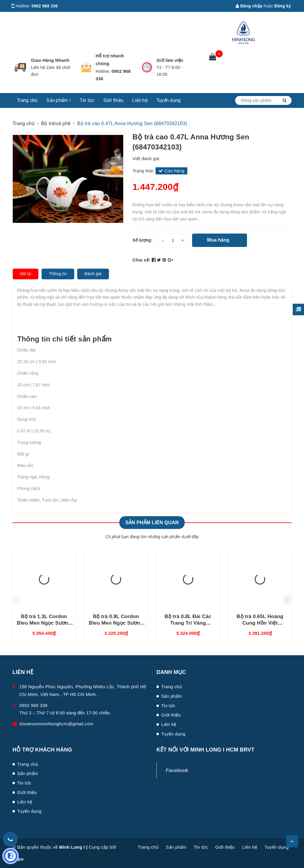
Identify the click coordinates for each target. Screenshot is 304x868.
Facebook (177, 770)
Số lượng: (142, 240)
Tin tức (87, 100)
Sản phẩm (59, 100)
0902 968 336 (45, 6)
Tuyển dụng (169, 100)
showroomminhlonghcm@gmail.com (56, 724)
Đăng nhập (249, 6)
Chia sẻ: (141, 260)
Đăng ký (283, 6)
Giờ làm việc (170, 60)
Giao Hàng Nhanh (50, 60)
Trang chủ (27, 100)
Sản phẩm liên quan (152, 523)
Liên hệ (140, 100)
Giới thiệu (114, 100)
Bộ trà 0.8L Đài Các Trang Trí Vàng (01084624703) (188, 623)
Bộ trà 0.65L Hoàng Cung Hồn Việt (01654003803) (260, 623)
